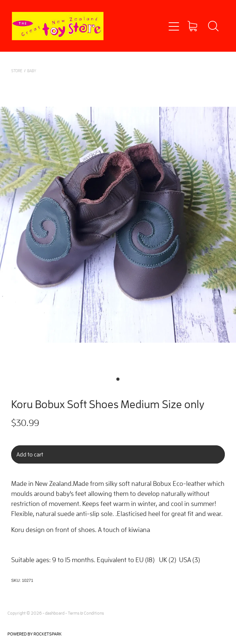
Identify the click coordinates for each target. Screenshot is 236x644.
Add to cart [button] (30, 454)
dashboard (55, 613)
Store (17, 71)
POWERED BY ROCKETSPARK (35, 634)
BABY (32, 71)
